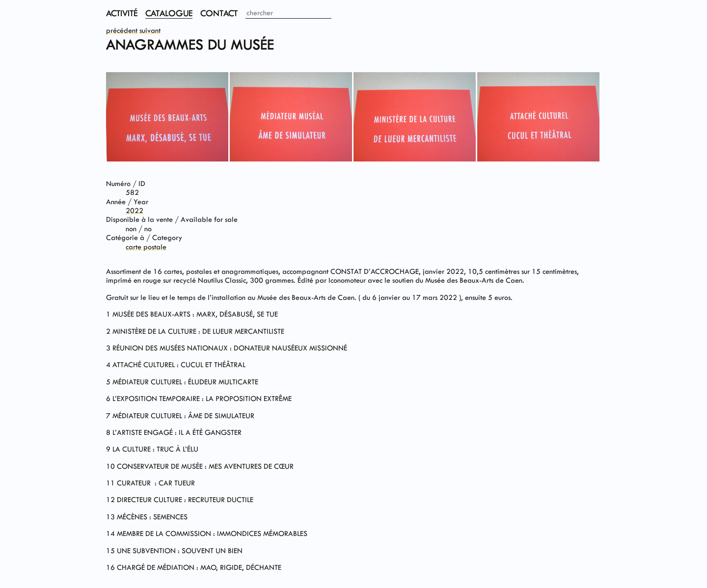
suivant (150, 31)
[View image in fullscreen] (167, 159)
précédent (122, 31)
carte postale (146, 247)
